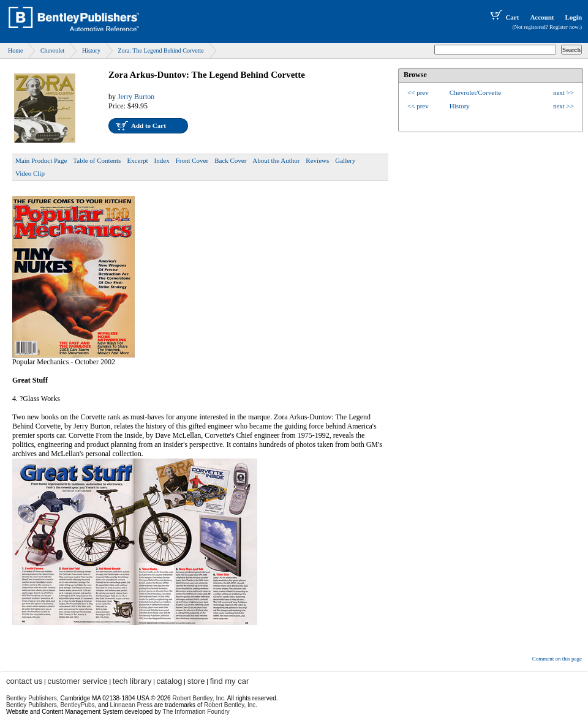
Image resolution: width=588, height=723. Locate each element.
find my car (230, 681)
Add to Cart (149, 125)
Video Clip (30, 173)
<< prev (418, 92)
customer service (77, 681)
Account (542, 17)
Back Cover (230, 160)
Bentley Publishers (32, 698)
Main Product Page (41, 160)
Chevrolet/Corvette (475, 92)
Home (15, 51)
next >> (563, 92)
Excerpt (137, 160)
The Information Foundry (196, 712)
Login (573, 17)
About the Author (276, 160)
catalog (170, 681)
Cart (503, 17)
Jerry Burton (136, 97)
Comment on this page (557, 659)
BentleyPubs (77, 705)
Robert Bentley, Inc (198, 698)
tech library (132, 681)
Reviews (317, 160)
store (196, 681)
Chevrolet (52, 51)
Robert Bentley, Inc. (231, 705)
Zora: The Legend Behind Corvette (160, 51)
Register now (564, 27)
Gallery (345, 160)
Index (162, 160)
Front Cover (192, 160)
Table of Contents (97, 160)
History (91, 51)
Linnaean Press (132, 705)
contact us (24, 681)
